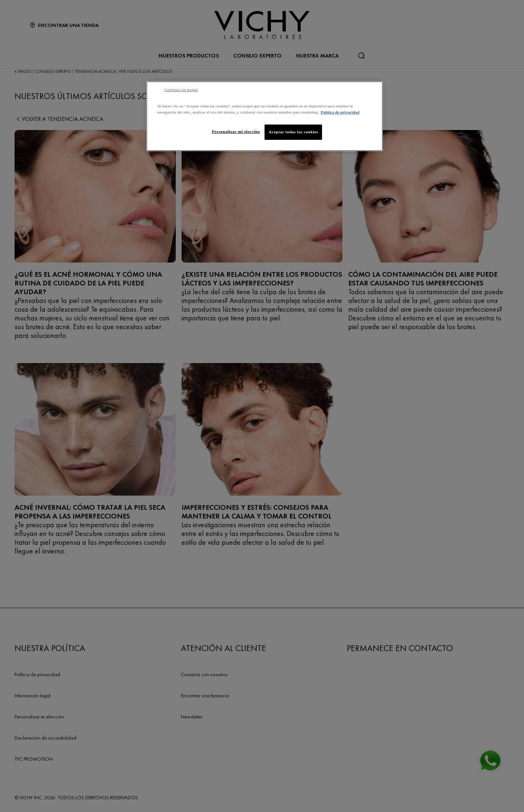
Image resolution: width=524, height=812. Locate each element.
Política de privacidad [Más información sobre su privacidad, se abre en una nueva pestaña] (340, 112)
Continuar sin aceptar (181, 90)
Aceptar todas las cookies (293, 132)
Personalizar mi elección (236, 131)
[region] (265, 116)
